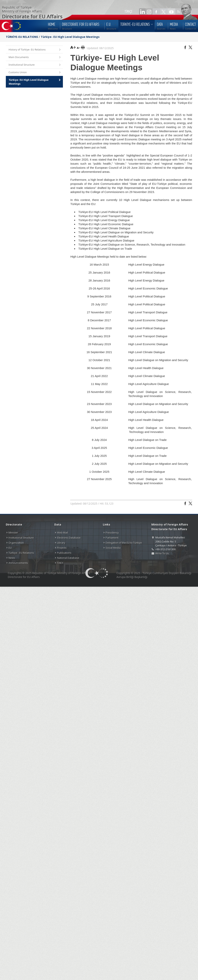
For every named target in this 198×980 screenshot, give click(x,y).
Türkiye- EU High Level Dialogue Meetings (70, 37)
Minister (13, 533)
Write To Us (162, 553)
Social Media (113, 548)
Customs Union (35, 73)
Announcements (18, 563)
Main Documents (35, 57)
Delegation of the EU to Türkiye (124, 543)
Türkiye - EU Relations (21, 553)
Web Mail (63, 533)
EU (10, 548)
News (12, 558)
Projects (62, 548)
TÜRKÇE (129, 12)
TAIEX (60, 563)
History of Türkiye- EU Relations (35, 50)
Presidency (112, 533)
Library (61, 543)
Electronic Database (69, 538)
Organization (16, 543)
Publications (64, 553)
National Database (68, 558)
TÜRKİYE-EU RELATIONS (22, 37)
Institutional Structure (35, 65)
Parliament (112, 538)
